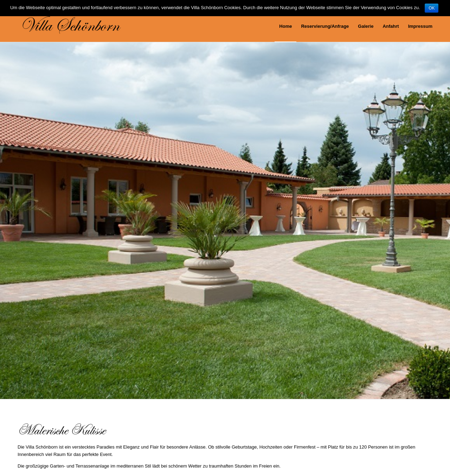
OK (432, 8)
